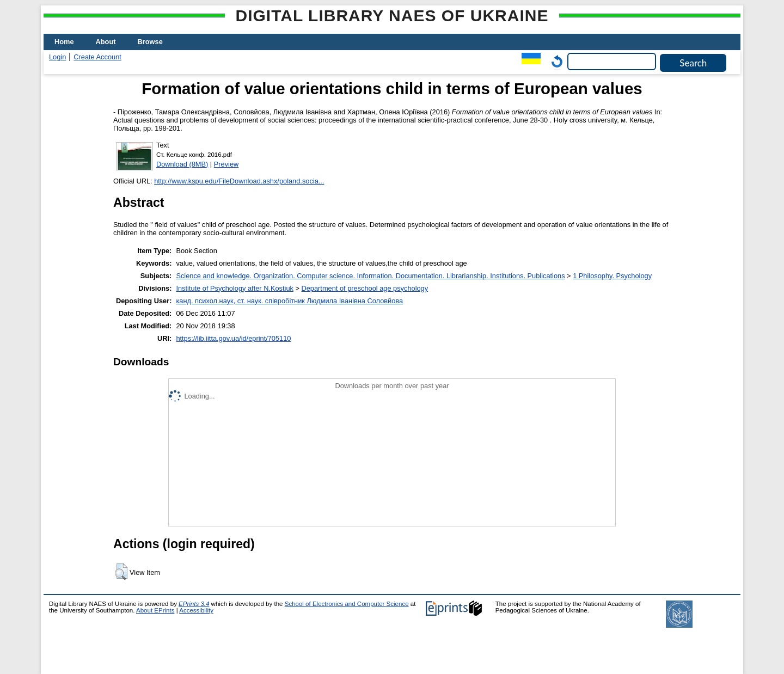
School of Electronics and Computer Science (347, 604)
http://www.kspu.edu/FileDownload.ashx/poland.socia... (239, 181)
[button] (121, 572)
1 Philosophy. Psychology (612, 276)
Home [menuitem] (64, 42)
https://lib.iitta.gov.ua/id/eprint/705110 (233, 338)
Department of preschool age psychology (365, 288)
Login (57, 57)
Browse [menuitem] (150, 42)
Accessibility (196, 610)
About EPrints (155, 610)
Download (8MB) (182, 164)
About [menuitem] (106, 42)
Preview (226, 164)
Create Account (97, 57)
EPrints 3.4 (194, 604)
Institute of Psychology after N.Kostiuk (235, 288)
